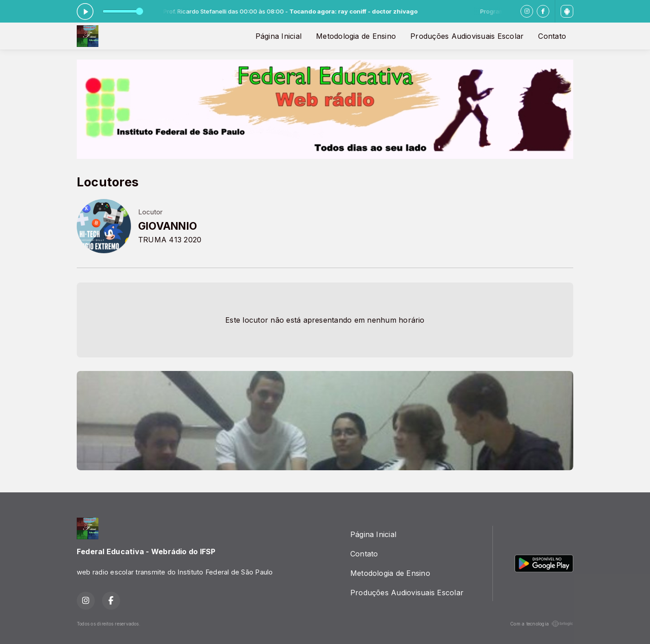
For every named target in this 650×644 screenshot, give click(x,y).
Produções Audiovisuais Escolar (467, 36)
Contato (552, 36)
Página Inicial (279, 36)
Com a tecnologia (542, 624)
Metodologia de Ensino (356, 36)
